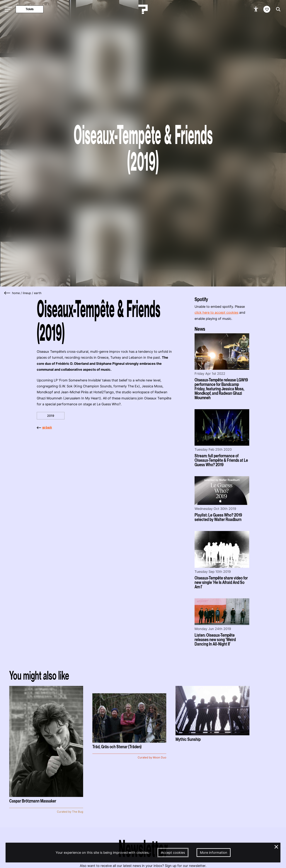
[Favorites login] (267, 9)
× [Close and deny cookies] (276, 846)
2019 (51, 416)
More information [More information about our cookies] (214, 853)
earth (38, 293)
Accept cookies (173, 853)
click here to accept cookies (216, 312)
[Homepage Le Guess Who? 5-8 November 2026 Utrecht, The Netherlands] (143, 9)
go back (44, 427)
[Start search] (277, 9)
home (16, 293)
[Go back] (7, 293)
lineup (27, 293)
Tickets (30, 9)
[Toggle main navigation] (7, 9)
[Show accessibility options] (256, 9)
